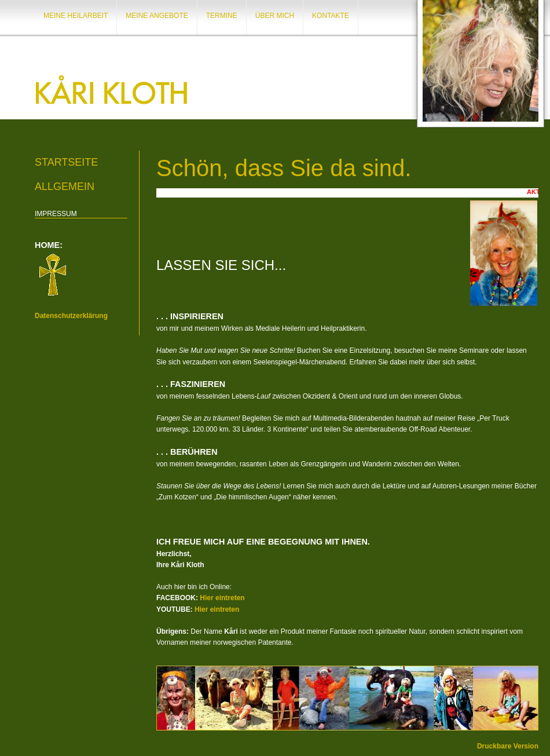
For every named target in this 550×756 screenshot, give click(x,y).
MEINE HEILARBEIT (76, 16)
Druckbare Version (508, 746)
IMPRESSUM (56, 214)
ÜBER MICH (275, 16)
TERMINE (222, 16)
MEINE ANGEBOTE (157, 16)
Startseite (66, 162)
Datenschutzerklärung (71, 316)
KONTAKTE (331, 16)
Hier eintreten (222, 598)
